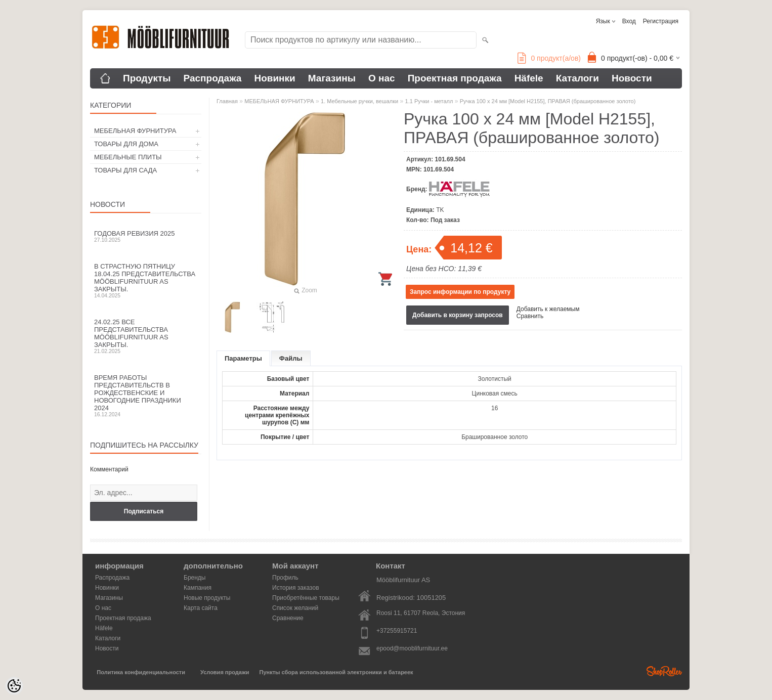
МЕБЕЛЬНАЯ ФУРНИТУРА (135, 131)
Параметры (243, 358)
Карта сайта (201, 608)
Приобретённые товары (306, 598)
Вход (629, 21)
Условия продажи (225, 672)
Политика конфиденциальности (141, 672)
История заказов (296, 588)
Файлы (291, 358)
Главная (227, 101)
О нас (382, 78)
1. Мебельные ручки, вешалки (359, 101)
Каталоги (577, 78)
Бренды (195, 578)
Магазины (332, 78)
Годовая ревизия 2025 (146, 236)
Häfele (529, 78)
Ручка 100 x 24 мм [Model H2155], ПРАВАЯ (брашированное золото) (548, 101)
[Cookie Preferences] (14, 686)
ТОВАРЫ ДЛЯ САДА (125, 170)
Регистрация (661, 21)
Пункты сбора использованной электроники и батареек (336, 672)
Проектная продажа (455, 78)
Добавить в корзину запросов (458, 315)
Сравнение (288, 618)
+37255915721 (397, 631)
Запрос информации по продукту (460, 292)
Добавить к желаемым (548, 309)
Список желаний (295, 608)
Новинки (274, 78)
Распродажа (213, 78)
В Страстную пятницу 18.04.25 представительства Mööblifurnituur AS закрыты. (146, 280)
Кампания (198, 588)
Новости (632, 78)
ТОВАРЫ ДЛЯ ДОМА (126, 144)
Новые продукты (207, 598)
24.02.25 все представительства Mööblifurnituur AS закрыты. (146, 336)
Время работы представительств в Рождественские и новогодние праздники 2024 (146, 396)
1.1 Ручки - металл (429, 101)
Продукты (147, 78)
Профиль (285, 578)
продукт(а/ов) (549, 58)
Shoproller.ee (664, 671)
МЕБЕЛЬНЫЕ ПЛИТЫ (128, 157)
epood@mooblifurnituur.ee (412, 648)
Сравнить (530, 316)
